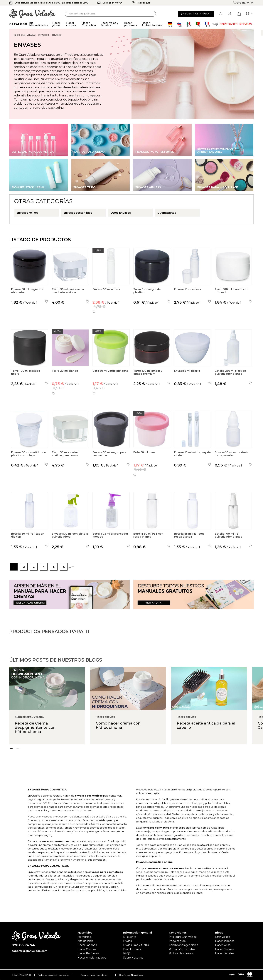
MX (189, 24)
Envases (57, 35)
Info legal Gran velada (183, 937)
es (249, 14)
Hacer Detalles (225, 953)
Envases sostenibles (78, 213)
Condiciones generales (183, 945)
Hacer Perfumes (88, 953)
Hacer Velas (223, 945)
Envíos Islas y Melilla (136, 945)
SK (180, 24)
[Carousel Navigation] (136, 764)
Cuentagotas (167, 213)
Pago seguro (177, 941)
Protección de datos (182, 949)
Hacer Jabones (87, 945)
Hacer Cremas (87, 949)
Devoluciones (132, 949)
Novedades (229, 24)
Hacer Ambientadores (92, 958)
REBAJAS (246, 24)
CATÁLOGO (43, 35)
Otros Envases (121, 213)
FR (207, 24)
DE (170, 24)
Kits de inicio (86, 941)
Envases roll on (27, 213)
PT (198, 24)
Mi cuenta (130, 937)
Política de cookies (181, 953)
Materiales (84, 937)
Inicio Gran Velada (24, 35)
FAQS (127, 953)
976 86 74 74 (243, 3)
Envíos (127, 941)
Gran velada (223, 937)
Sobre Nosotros (133, 958)
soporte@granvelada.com (29, 951)
